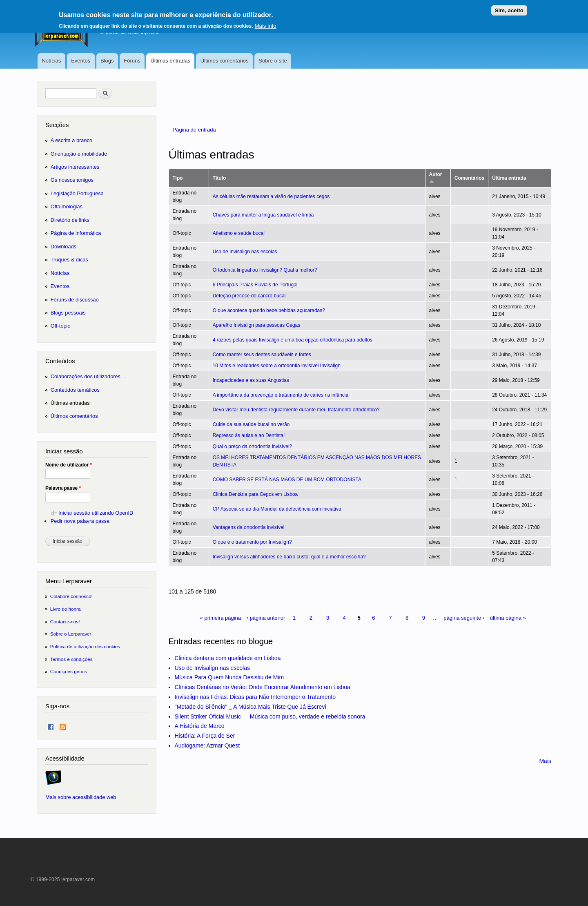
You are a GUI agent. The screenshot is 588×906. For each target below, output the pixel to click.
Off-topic (60, 326)
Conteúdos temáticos (75, 390)
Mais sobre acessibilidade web (81, 797)
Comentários (469, 178)
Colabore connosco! (71, 596)
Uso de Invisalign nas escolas (245, 252)
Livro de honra (66, 609)
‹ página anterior (266, 618)
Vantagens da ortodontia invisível (249, 527)
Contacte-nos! (65, 621)
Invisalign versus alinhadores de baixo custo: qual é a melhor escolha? (289, 557)
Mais (545, 761)
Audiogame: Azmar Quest (207, 745)
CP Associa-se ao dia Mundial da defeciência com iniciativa (277, 509)
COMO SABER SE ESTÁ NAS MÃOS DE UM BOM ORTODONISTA (287, 480)
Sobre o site (273, 61)
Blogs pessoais (68, 313)
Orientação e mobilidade (79, 154)
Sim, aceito (509, 8)
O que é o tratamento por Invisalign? (252, 542)
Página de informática (76, 233)
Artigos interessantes (75, 167)
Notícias (51, 61)
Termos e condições (71, 659)
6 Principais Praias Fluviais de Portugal (255, 285)
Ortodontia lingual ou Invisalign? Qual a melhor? (265, 270)
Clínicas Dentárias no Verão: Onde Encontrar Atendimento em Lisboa (263, 687)
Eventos (81, 61)
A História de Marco (200, 726)
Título (219, 178)
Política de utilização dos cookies (85, 646)
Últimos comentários (225, 61)
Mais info (265, 23)
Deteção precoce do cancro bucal (249, 296)
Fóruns (132, 61)
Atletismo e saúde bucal (239, 233)
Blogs (107, 61)
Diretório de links (70, 220)
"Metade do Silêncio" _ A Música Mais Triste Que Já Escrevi (251, 707)
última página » (508, 618)
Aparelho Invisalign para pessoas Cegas (257, 325)
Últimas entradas (170, 61)
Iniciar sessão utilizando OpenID (96, 513)
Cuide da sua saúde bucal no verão (251, 424)
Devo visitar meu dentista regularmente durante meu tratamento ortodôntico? (296, 410)
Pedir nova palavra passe (80, 521)
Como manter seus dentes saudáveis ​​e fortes (262, 355)
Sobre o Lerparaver (71, 634)
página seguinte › (464, 618)
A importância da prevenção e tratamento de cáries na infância (281, 395)
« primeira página (220, 618)
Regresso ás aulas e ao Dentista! (249, 435)
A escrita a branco (71, 140)
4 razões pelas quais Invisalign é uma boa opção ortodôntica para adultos (293, 340)
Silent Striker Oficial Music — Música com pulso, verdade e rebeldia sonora (270, 716)
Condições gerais (69, 671)
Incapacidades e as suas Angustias (251, 380)
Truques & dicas (69, 260)
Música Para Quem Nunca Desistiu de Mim (229, 677)
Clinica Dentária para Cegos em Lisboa (255, 494)
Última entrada (509, 178)
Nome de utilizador (69, 465)
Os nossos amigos (72, 180)
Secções (57, 125)
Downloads (63, 247)
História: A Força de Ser (205, 736)
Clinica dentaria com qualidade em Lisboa (228, 658)
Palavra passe (63, 488)
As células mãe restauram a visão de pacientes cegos (271, 196)
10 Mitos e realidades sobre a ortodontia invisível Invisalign (277, 366)
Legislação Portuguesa (77, 193)
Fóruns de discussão (75, 300)
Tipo (178, 178)
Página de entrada (194, 130)
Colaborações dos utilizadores (86, 376)
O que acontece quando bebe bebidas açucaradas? (269, 310)
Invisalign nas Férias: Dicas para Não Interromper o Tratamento (255, 697)
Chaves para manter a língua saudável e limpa (263, 215)
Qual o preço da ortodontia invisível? (253, 446)
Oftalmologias (67, 206)
